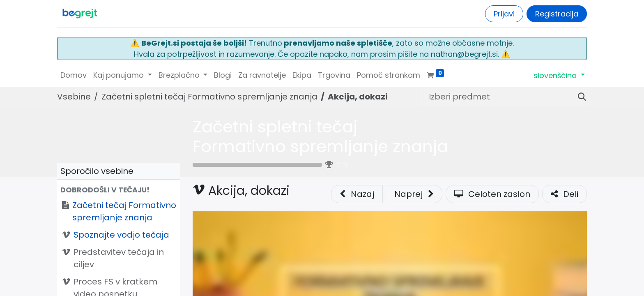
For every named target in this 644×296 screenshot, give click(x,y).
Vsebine (74, 97)
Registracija (557, 14)
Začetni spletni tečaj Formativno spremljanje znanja (320, 136)
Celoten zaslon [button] (492, 194)
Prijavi (504, 14)
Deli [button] (565, 194)
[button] (119, 190)
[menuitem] (74, 75)
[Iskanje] (579, 97)
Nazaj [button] (357, 194)
